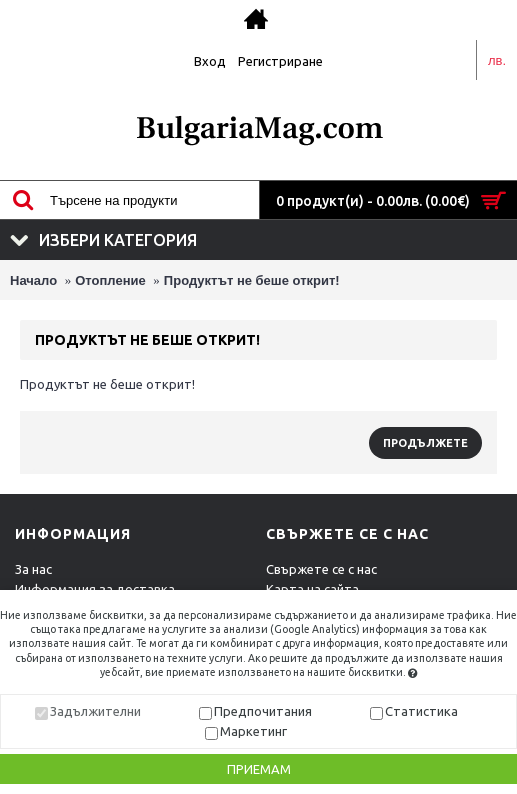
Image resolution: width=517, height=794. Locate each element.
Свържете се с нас (321, 569)
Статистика (421, 711)
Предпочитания (263, 711)
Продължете (425, 443)
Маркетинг (253, 731)
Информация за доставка (95, 589)
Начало (33, 280)
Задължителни (95, 711)
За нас (33, 569)
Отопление (110, 280)
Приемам (259, 769)
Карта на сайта (312, 589)
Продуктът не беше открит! (252, 280)
